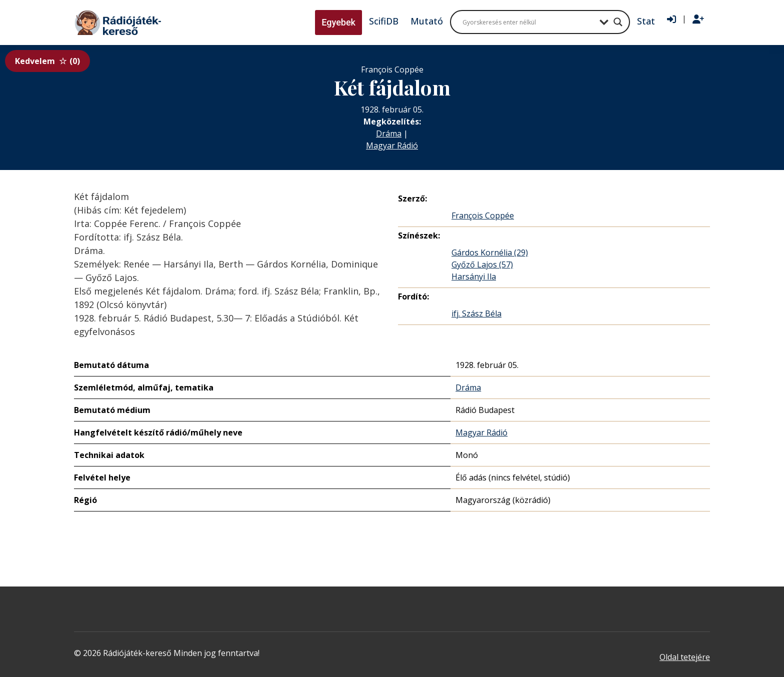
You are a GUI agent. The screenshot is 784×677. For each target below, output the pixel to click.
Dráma (389, 133)
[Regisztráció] (698, 19)
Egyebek (338, 22)
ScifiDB (384, 21)
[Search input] (528, 22)
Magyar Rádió (392, 145)
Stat (646, 21)
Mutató (427, 21)
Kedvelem (47, 61)
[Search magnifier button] (618, 22)
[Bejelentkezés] (671, 19)
